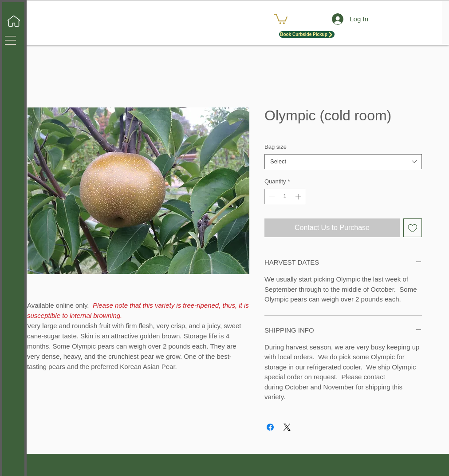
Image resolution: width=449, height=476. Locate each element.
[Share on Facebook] (270, 427)
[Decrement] (271, 197)
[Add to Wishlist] (413, 228)
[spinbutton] (285, 197)
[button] (10, 40)
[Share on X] (287, 427)
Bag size (276, 147)
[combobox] (343, 162)
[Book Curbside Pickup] (307, 34)
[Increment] (299, 197)
